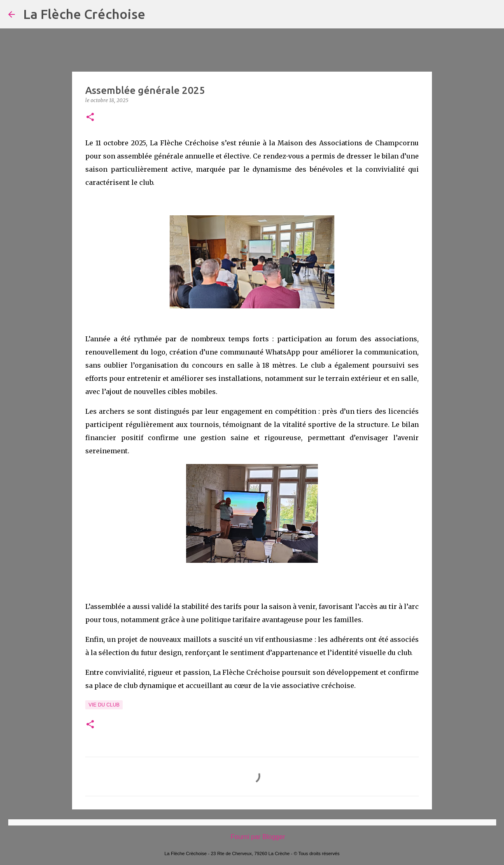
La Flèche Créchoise (84, 14)
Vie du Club (104, 705)
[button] (90, 118)
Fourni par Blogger (252, 837)
